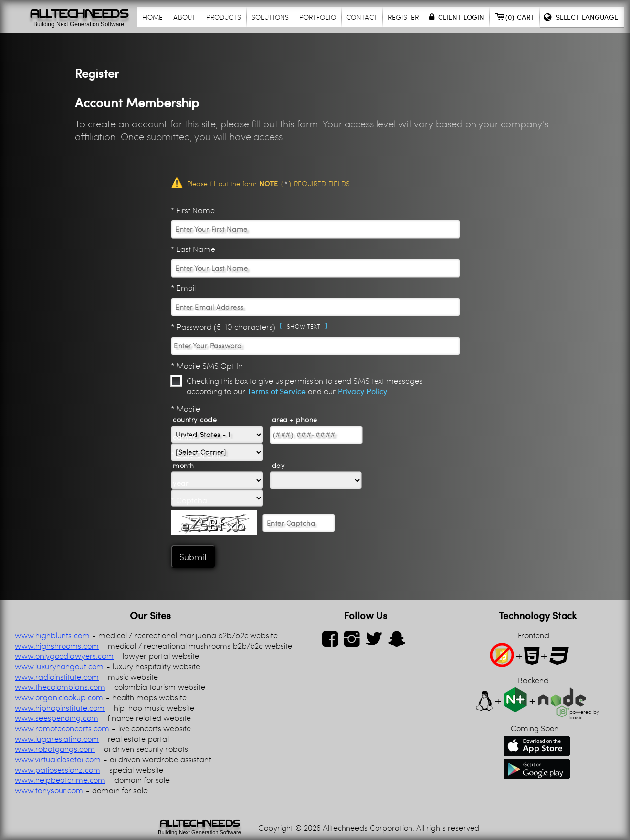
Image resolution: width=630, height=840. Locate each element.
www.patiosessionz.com (58, 769)
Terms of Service (276, 391)
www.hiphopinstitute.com (60, 707)
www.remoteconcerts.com (62, 728)
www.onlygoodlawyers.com (64, 656)
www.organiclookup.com (59, 697)
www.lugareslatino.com (57, 738)
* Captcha (189, 500)
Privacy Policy (362, 391)
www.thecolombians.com (60, 687)
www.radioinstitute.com (57, 676)
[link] (200, 828)
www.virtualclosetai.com (58, 759)
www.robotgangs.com (55, 749)
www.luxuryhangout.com (59, 666)
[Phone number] (316, 435)
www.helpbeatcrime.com (60, 780)
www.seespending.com (57, 718)
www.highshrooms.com (57, 645)
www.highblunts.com (52, 635)
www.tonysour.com (49, 790)
